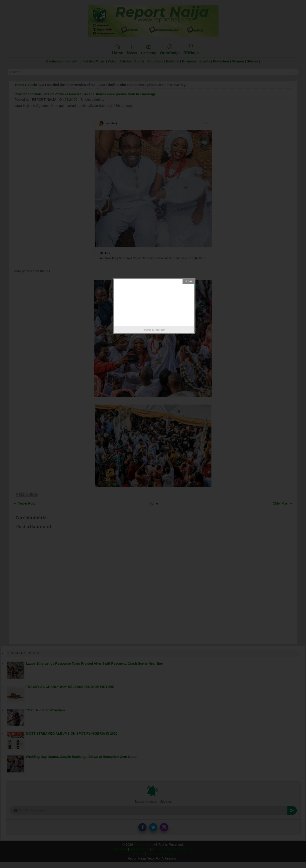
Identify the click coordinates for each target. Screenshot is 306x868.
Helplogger (160, 330)
